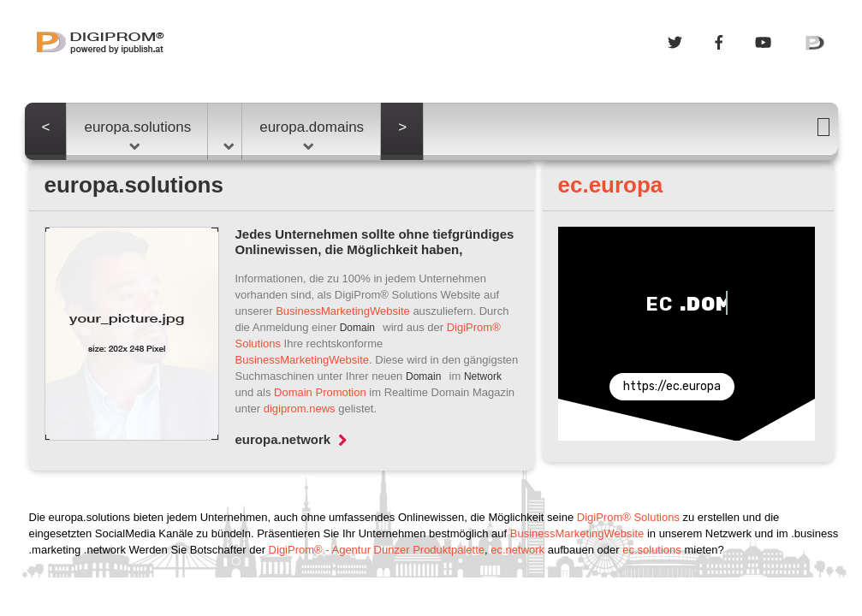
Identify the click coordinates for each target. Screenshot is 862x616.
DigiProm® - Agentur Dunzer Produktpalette (377, 550)
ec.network (517, 550)
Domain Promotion (320, 392)
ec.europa (611, 185)
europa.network (291, 439)
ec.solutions (652, 550)
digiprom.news (300, 409)
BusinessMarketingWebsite (343, 311)
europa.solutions (137, 134)
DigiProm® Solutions (628, 517)
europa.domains (312, 134)
